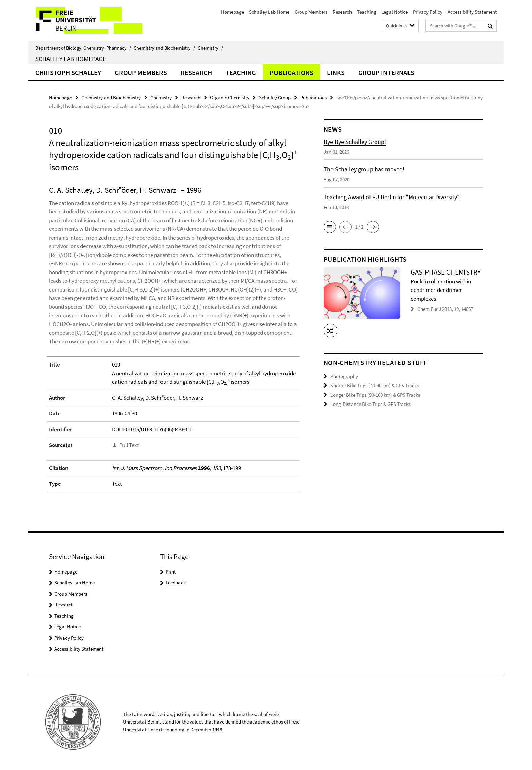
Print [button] (171, 572)
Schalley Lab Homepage (71, 59)
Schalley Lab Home (269, 12)
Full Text (129, 445)
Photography (344, 376)
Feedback (176, 583)
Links (336, 72)
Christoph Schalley (68, 72)
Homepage (232, 12)
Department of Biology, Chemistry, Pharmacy (83, 48)
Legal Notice (395, 12)
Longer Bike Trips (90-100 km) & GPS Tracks (375, 395)
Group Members (311, 12)
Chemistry (210, 48)
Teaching (367, 12)
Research (342, 12)
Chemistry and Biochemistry (164, 48)
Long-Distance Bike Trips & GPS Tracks (370, 404)
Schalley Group (275, 98)
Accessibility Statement (472, 12)
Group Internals (386, 72)
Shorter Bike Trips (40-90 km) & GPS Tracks (375, 385)
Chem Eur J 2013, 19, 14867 (445, 309)
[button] (330, 227)
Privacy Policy (428, 12)
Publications (292, 72)
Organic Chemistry (230, 98)
